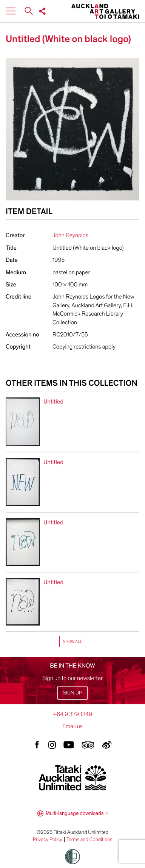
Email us (72, 726)
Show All (73, 642)
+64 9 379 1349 (72, 714)
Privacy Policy (48, 840)
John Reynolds (70, 235)
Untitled (53, 402)
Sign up (72, 693)
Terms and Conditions (89, 840)
